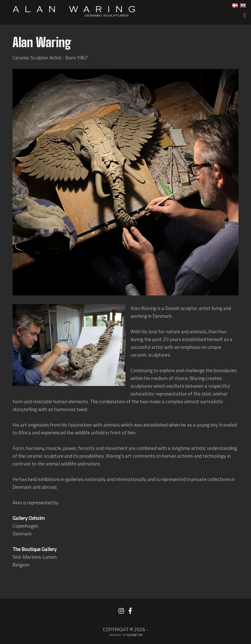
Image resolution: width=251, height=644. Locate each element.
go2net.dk (135, 635)
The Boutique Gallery (35, 549)
